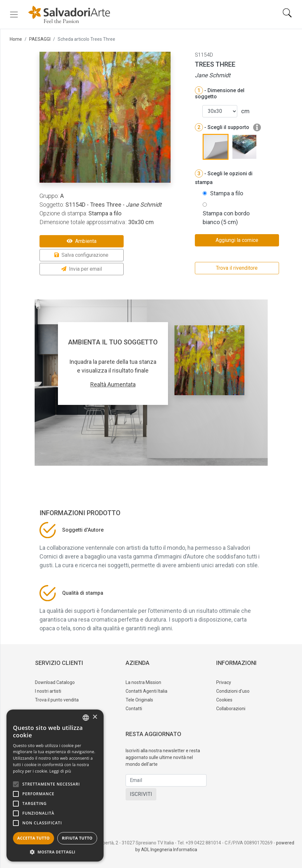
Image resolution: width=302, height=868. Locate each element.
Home (16, 39)
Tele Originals (139, 700)
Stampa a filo (227, 193)
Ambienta (82, 241)
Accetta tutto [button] (33, 838)
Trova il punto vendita (57, 700)
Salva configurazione (81, 255)
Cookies (224, 700)
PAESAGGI (40, 39)
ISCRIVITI (141, 794)
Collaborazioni (231, 709)
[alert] (55, 786)
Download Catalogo (55, 682)
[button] (55, 852)
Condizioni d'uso (233, 691)
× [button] (95, 717)
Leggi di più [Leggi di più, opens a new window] (60, 771)
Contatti (134, 709)
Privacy (224, 682)
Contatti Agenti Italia (146, 691)
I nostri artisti (48, 691)
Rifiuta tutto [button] (77, 838)
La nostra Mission (143, 682)
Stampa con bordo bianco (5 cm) (226, 218)
